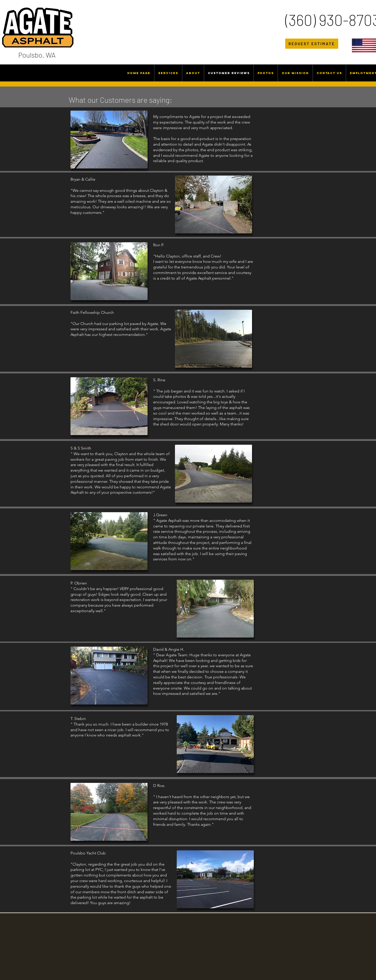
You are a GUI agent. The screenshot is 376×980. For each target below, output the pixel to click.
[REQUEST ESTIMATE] (312, 44)
